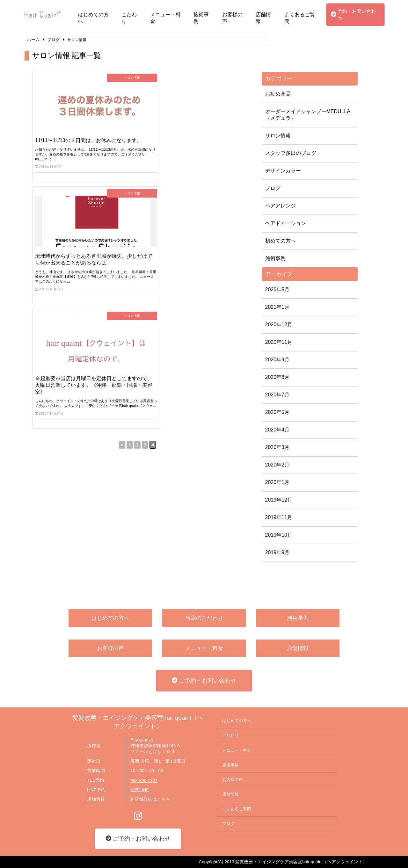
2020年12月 (279, 325)
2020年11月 (279, 342)
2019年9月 (277, 552)
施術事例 (201, 18)
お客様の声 (232, 18)
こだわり (129, 18)
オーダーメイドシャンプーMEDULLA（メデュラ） (308, 115)
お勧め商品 (278, 94)
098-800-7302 (144, 781)
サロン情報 (278, 136)
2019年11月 (279, 517)
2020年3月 (277, 447)
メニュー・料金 (165, 18)
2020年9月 (277, 360)
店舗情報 (263, 18)
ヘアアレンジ (280, 206)
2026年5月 (277, 289)
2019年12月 (279, 500)
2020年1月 (277, 482)
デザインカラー (283, 171)
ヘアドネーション (286, 223)
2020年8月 (277, 377)
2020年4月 (277, 430)
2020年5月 (277, 412)
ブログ (273, 188)
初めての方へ (280, 241)
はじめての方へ (93, 18)
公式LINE (140, 790)
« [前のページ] (122, 234)
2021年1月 (277, 307)
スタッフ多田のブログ (291, 153)
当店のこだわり (204, 618)
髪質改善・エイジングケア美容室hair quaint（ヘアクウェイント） (138, 722)
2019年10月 (279, 535)
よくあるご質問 (300, 18)
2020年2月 (277, 465)
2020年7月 (277, 395)
